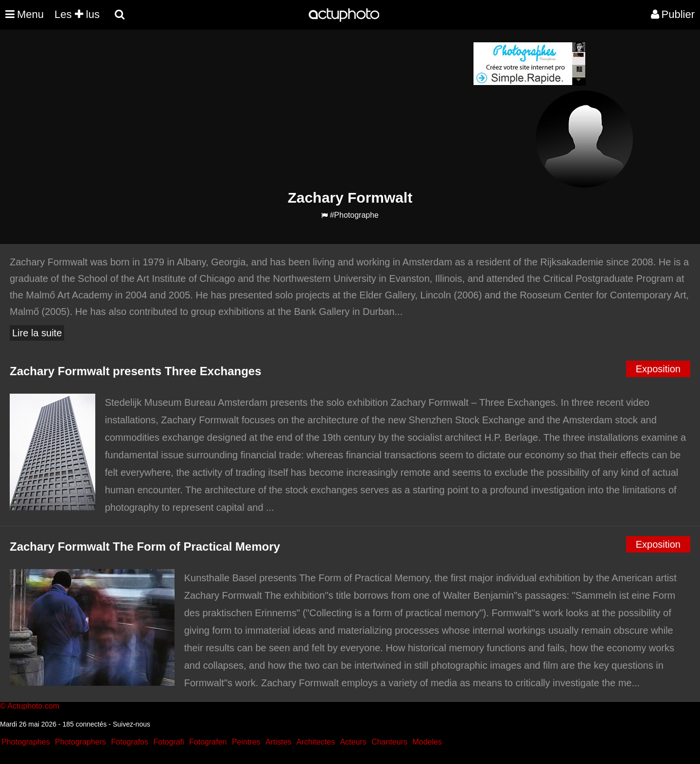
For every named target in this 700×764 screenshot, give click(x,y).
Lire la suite (37, 333)
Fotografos (130, 742)
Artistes (278, 742)
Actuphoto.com (33, 706)
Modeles (427, 742)
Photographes (26, 742)
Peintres (246, 742)
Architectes (316, 742)
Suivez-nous (131, 724)
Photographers (80, 742)
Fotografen (208, 742)
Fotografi (168, 742)
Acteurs (353, 742)
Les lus (77, 14)
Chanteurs (389, 742)
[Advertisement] (291, 110)
